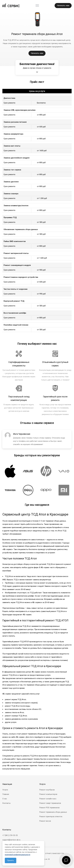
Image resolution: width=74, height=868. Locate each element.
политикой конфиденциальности (17, 855)
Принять (11, 860)
